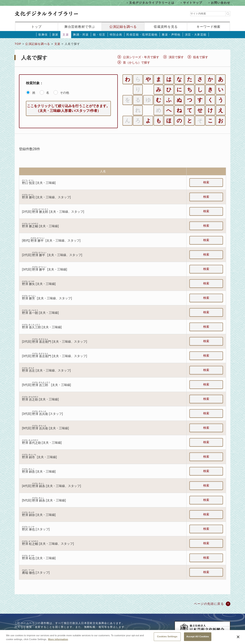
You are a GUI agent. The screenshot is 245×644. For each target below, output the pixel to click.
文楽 (66, 35)
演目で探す (176, 57)
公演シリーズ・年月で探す (141, 57)
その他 (64, 93)
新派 (55, 35)
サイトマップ (193, 3)
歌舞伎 (43, 35)
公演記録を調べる (123, 27)
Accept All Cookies (198, 639)
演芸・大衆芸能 (196, 35)
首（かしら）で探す (137, 62)
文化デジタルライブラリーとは (152, 3)
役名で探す (201, 57)
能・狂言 (99, 35)
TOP (18, 44)
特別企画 (116, 35)
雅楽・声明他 (171, 35)
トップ (36, 27)
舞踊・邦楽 (81, 35)
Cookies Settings (167, 639)
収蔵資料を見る (166, 27)
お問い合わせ (221, 3)
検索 (206, 182)
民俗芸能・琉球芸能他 (142, 35)
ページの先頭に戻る (209, 604)
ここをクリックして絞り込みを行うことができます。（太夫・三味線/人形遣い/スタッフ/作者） (68, 108)
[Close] (238, 639)
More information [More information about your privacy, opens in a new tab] (58, 641)
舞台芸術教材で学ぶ (80, 27)
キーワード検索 (208, 27)
